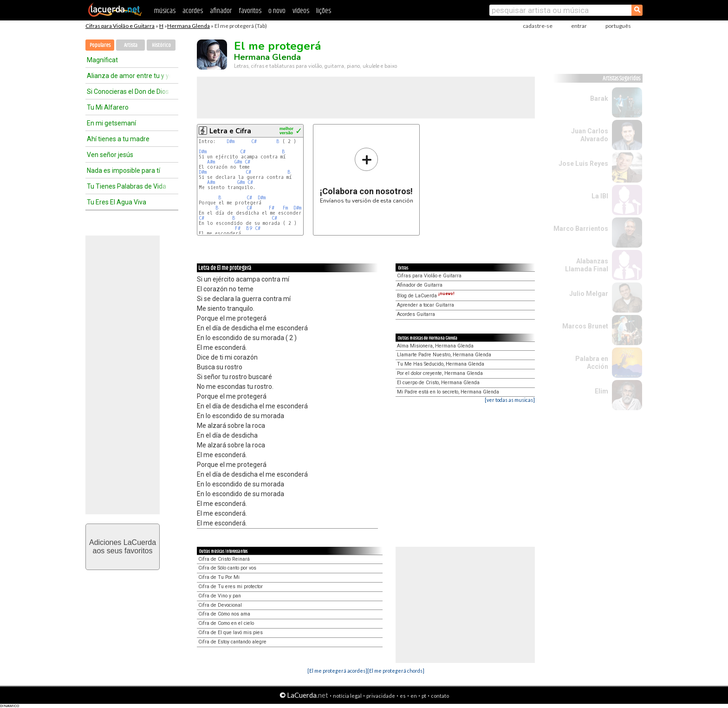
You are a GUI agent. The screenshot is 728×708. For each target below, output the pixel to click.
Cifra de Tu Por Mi (219, 577)
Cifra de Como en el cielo (226, 623)
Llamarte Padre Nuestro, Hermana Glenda (444, 355)
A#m (211, 162)
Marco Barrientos (581, 229)
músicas (165, 11)
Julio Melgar (589, 294)
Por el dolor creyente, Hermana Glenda (440, 373)
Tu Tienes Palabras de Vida (127, 186)
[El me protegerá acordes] (337, 671)
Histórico (161, 45)
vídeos (301, 11)
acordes (193, 11)
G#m (238, 162)
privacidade (381, 696)
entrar (579, 26)
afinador (221, 11)
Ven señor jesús (110, 155)
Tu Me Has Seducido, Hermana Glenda (441, 364)
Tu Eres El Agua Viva (117, 202)
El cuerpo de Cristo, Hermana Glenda (438, 383)
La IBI (600, 196)
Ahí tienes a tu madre (118, 139)
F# (272, 208)
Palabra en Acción (592, 363)
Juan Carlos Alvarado (590, 135)
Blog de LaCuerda (426, 296)
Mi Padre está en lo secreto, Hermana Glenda (448, 392)
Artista (131, 45)
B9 (249, 228)
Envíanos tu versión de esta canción (367, 175)
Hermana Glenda (188, 26)
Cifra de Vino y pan (220, 596)
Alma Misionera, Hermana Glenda (435, 346)
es (403, 696)
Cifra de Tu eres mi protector (231, 587)
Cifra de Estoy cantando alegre (232, 642)
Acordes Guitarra (416, 314)
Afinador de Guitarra (420, 285)
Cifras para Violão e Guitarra (120, 26)
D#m (231, 141)
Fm (285, 208)
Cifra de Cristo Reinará (224, 559)
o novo (277, 11)
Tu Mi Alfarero (108, 107)
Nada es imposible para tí (123, 170)
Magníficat (102, 60)
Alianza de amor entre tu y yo (129, 76)
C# (254, 141)
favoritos (250, 11)
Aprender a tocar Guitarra (426, 305)
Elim (601, 391)
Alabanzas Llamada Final (587, 265)
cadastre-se (538, 26)
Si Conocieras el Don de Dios (128, 92)
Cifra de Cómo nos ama (224, 614)
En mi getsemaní (111, 123)
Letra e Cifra (230, 131)
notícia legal (347, 696)
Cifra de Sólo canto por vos (227, 568)
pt (424, 696)
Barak (599, 98)
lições (324, 11)
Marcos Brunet (585, 326)
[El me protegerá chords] (396, 671)
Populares (100, 45)
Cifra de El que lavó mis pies (231, 633)
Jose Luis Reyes (583, 164)
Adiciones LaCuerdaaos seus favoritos (123, 547)
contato (440, 696)
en (414, 696)
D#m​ (297, 208)
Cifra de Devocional (220, 605)
